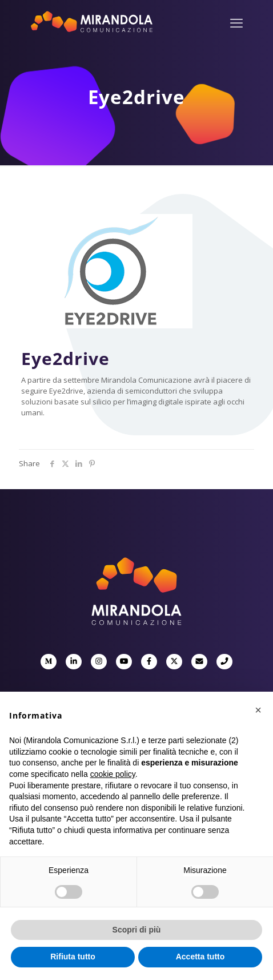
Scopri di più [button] (137, 930)
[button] (258, 710)
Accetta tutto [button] (200, 957)
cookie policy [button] (113, 774)
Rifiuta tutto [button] (73, 957)
